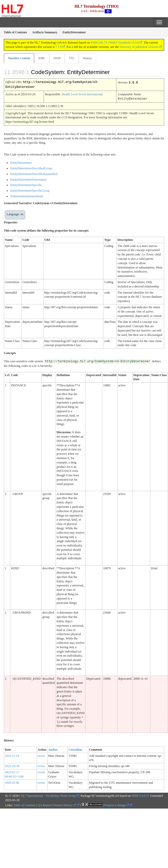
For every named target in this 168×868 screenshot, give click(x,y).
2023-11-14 (12, 755)
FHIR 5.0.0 (138, 795)
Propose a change (117, 804)
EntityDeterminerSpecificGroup (30, 190)
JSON (57, 58)
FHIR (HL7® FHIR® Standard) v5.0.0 (115, 43)
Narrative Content (19, 58)
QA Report (44, 804)
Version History (65, 804)
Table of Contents (24, 804)
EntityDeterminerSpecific (26, 184)
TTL (72, 58)
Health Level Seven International (82, 94)
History (87, 58)
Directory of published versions (139, 47)
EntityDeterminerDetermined (28, 179)
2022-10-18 (12, 765)
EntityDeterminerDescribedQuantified (34, 173)
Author (53, 749)
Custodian (75, 749)
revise (41, 755)
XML (42, 58)
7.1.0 (58, 47)
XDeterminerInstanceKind (27, 195)
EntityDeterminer (21, 162)
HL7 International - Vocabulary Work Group (48, 795)
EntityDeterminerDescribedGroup (31, 168)
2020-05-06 (12, 782)
